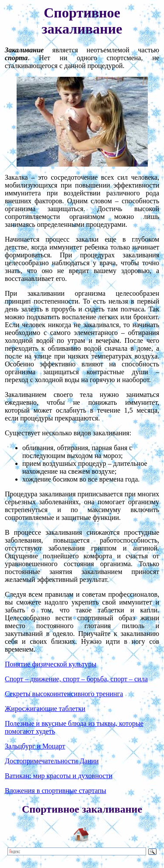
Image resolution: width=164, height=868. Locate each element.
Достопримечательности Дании (52, 761)
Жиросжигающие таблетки (45, 709)
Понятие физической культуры (51, 664)
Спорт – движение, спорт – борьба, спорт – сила (76, 679)
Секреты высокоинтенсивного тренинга (64, 694)
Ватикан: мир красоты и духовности (59, 776)
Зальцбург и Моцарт (35, 746)
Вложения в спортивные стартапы (56, 791)
